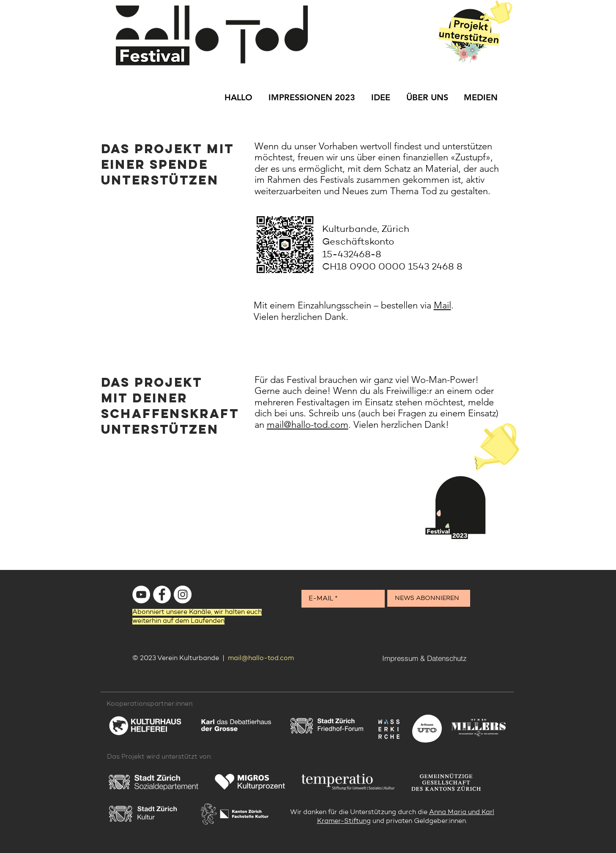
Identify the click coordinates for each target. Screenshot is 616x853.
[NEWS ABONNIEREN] (429, 598)
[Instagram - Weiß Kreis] (183, 594)
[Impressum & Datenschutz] (424, 658)
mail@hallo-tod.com (308, 425)
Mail (442, 305)
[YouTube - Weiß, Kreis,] (141, 594)
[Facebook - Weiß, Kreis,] (162, 594)
